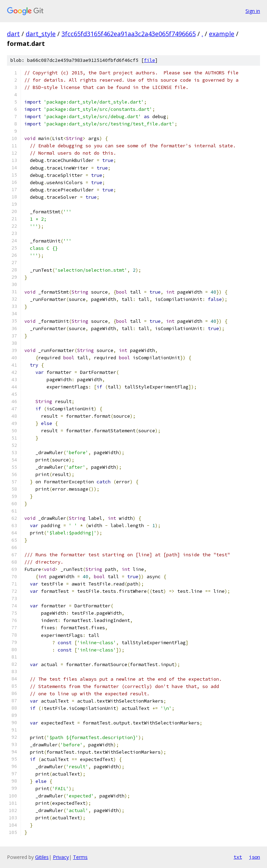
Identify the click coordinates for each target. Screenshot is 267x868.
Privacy (61, 857)
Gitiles (42, 857)
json (254, 857)
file (149, 60)
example (222, 34)
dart (13, 34)
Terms (80, 857)
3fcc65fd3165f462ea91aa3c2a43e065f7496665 (129, 34)
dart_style (41, 34)
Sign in (253, 11)
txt (238, 857)
